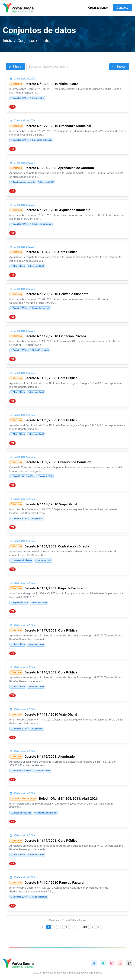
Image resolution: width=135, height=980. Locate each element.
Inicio (8, 41)
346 (85, 927)
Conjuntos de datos (34, 41)
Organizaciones (98, 8)
